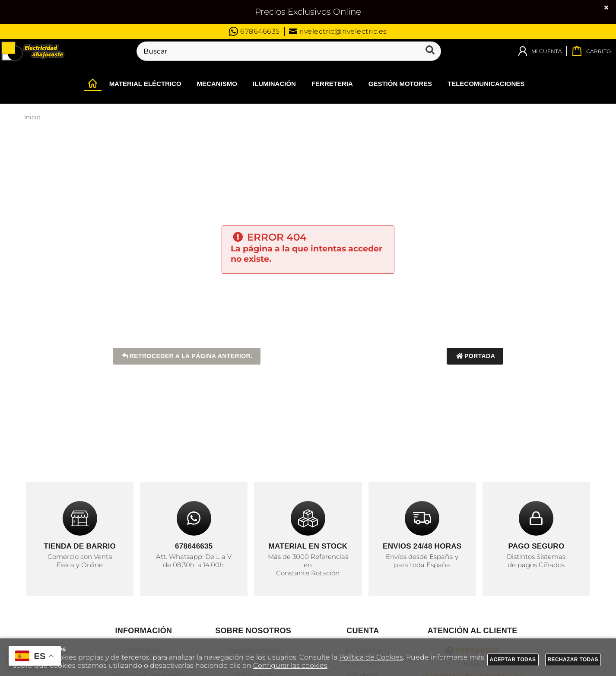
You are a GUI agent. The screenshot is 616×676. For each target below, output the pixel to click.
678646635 (254, 31)
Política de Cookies (371, 657)
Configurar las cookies (290, 665)
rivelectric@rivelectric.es (338, 31)
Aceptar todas (513, 660)
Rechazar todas (573, 660)
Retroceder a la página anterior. (187, 356)
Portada (475, 356)
